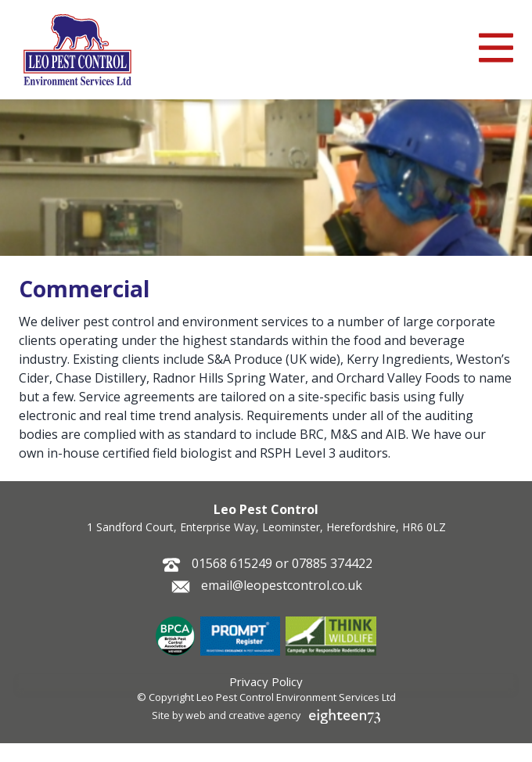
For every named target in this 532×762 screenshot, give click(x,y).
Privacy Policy (266, 681)
